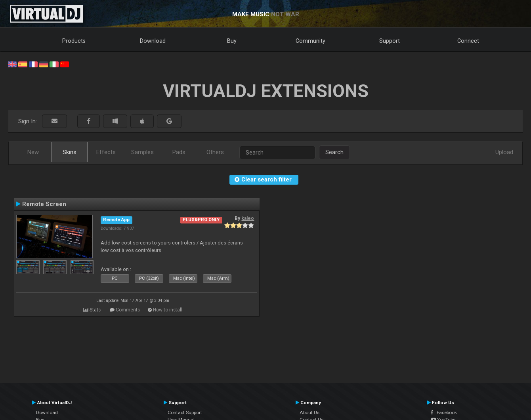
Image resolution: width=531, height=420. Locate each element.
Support (390, 41)
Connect (468, 41)
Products (74, 41)
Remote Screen (44, 204)
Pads (179, 152)
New (33, 152)
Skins (70, 152)
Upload (504, 152)
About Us (309, 412)
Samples (142, 152)
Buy (232, 41)
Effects (106, 152)
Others (215, 152)
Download (153, 41)
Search (334, 152)
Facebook (444, 412)
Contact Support (185, 412)
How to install (168, 310)
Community (310, 41)
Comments (128, 310)
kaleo (248, 218)
